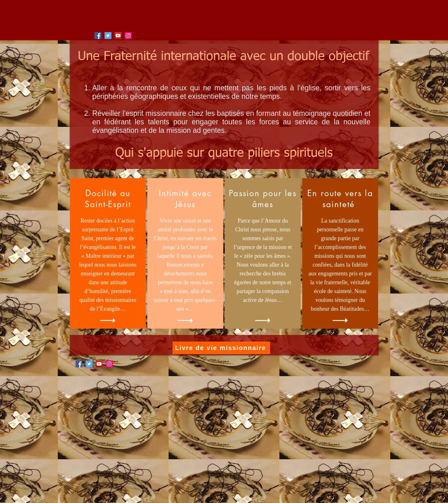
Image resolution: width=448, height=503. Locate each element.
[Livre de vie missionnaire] (221, 348)
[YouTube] (118, 36)
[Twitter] (108, 36)
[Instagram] (128, 36)
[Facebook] (98, 36)
